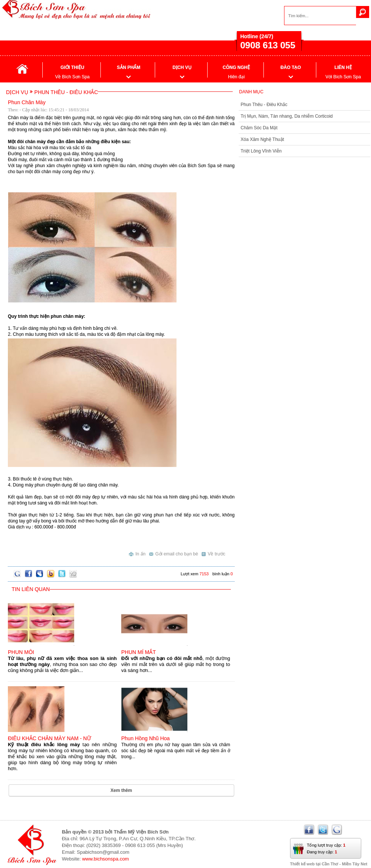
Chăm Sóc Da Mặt (259, 128)
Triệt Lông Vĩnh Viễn (261, 151)
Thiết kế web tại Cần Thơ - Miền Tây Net (329, 864)
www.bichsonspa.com (105, 859)
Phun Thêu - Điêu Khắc (264, 105)
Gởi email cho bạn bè (174, 553)
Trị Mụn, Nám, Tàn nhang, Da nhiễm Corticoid (287, 116)
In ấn (137, 553)
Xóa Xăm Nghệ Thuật (262, 139)
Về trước (213, 553)
